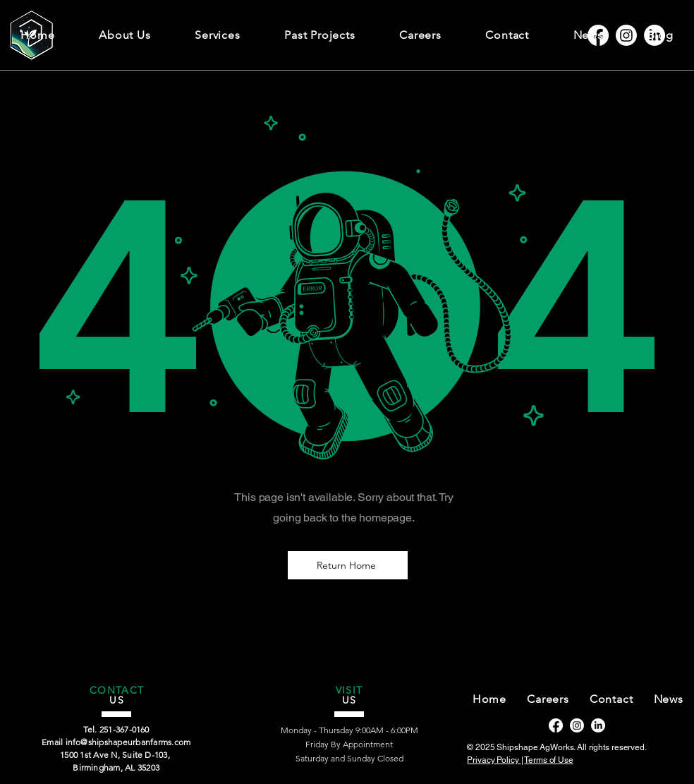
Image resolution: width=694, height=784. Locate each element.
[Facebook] (556, 725)
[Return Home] (348, 565)
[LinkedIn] (598, 725)
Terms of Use (549, 760)
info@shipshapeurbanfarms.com (128, 742)
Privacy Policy (494, 760)
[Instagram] (577, 725)
